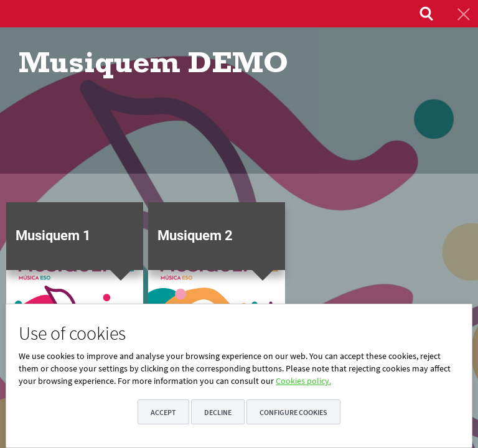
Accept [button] (163, 412)
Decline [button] (218, 412)
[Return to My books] (462, 14)
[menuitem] (425, 14)
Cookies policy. (303, 381)
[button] (75, 296)
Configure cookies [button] (293, 412)
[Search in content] (425, 14)
